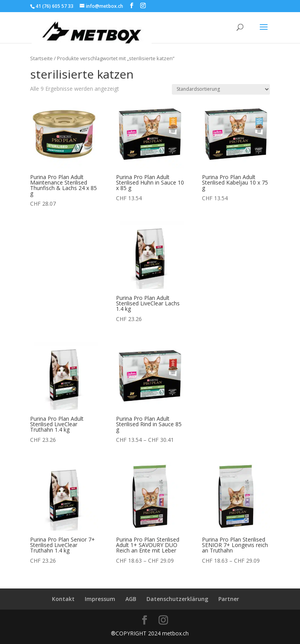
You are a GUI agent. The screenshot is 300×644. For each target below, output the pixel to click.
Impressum (100, 599)
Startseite (41, 58)
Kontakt (63, 599)
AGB (131, 599)
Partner (229, 599)
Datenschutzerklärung (177, 599)
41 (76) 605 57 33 (54, 6)
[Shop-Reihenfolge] (221, 89)
